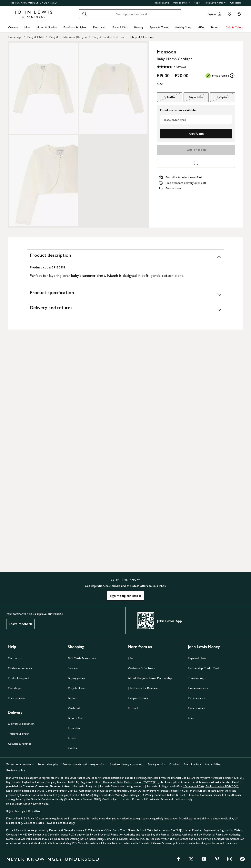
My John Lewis (162, 3)
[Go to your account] (220, 14)
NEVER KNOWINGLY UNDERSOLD (34, 3)
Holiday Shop (183, 27)
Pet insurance (197, 698)
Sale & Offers (235, 27)
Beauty (139, 27)
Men (27, 27)
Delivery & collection (21, 724)
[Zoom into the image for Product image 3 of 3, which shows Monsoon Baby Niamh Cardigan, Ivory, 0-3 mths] (44, 181)
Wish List (74, 708)
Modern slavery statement (127, 764)
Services (73, 668)
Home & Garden (47, 27)
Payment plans (197, 658)
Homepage (15, 37)
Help (198, 3)
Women (13, 27)
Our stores (236, 3)
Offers (72, 738)
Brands (215, 27)
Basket (72, 698)
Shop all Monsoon (142, 37)
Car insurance (196, 708)
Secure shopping (48, 764)
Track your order (18, 734)
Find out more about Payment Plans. (27, 804)
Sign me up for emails (125, 596)
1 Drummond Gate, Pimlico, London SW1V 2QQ (129, 782)
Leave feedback (20, 624)
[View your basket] (239, 14)
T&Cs (49, 823)
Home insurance (198, 688)
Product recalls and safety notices (84, 764)
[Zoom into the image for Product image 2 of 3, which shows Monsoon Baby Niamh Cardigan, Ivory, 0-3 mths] (113, 88)
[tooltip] (232, 76)
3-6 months (193, 98)
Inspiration (75, 728)
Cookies (175, 764)
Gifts (201, 27)
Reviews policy (16, 770)
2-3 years (219, 98)
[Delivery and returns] (125, 309)
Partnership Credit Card (203, 668)
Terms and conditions (20, 764)
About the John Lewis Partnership (150, 678)
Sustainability (192, 764)
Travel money (196, 678)
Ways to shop (181, 3)
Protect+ (134, 708)
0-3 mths (166, 98)
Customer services (20, 668)
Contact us (15, 658)
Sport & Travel (159, 27)
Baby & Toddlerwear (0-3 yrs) (68, 37)
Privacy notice (157, 764)
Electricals (99, 27)
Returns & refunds (20, 744)
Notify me (196, 134)
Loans (192, 718)
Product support (19, 678)
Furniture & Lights (75, 27)
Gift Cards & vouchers (82, 658)
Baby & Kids (120, 27)
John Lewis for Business (143, 688)
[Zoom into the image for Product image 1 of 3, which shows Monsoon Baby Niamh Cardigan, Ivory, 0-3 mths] (44, 88)
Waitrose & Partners (141, 668)
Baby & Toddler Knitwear (109, 37)
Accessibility (213, 764)
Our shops (15, 688)
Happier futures (138, 698)
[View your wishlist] (229, 14)
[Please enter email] (196, 120)
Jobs (131, 658)
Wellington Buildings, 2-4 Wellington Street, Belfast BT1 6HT (151, 795)
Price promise (16, 698)
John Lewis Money (216, 3)
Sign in (212, 14)
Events (72, 748)
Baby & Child (35, 37)
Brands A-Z (75, 718)
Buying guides (76, 678)
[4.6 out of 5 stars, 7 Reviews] (172, 67)
